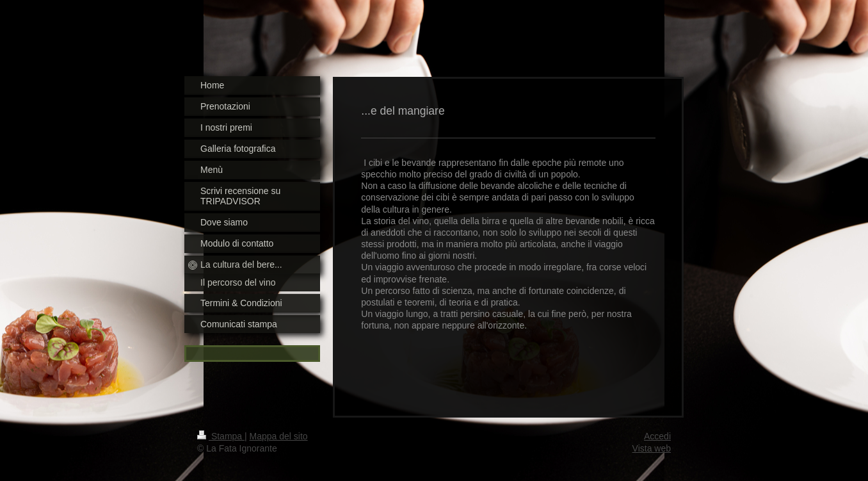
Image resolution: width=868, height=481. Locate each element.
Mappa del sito (279, 436)
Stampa (221, 436)
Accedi (657, 436)
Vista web (652, 448)
